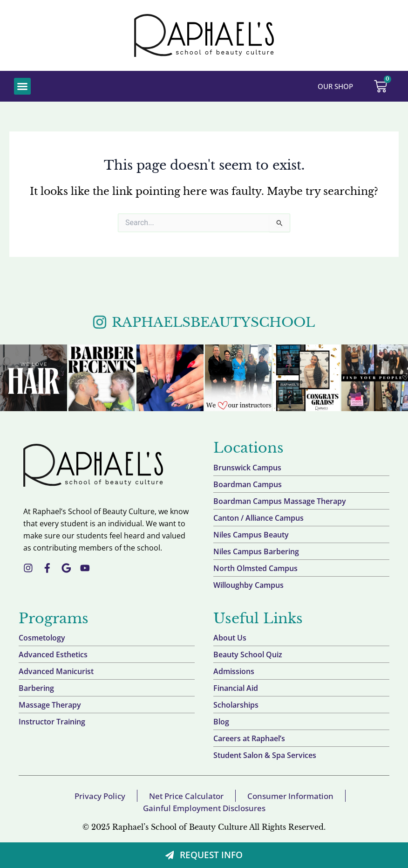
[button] (22, 86)
